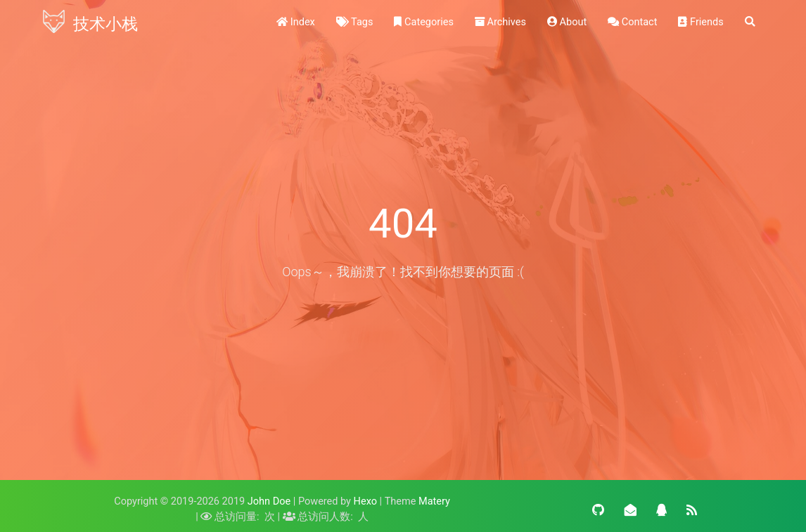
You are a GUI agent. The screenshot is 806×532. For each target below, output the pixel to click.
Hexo (365, 501)
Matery (434, 501)
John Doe (269, 501)
